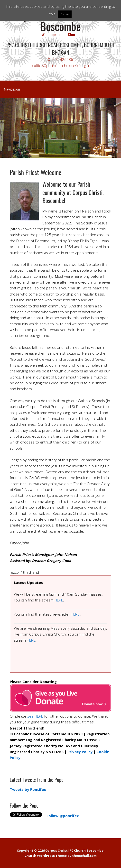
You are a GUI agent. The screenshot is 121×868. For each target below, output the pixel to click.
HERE (59, 600)
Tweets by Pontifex (28, 789)
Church (30, 856)
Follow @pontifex (63, 816)
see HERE (35, 716)
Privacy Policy (80, 752)
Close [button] (65, 14)
